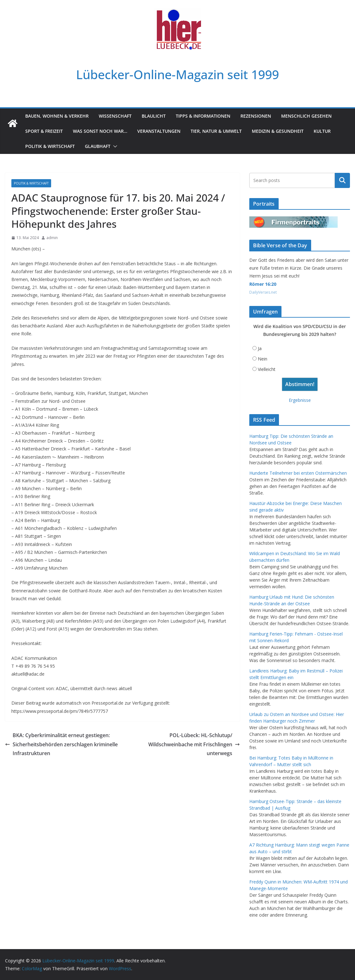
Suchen (342, 180)
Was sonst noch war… (100, 131)
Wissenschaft (115, 116)
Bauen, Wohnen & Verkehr (57, 116)
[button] (114, 146)
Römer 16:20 (263, 284)
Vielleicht (267, 369)
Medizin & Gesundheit (278, 131)
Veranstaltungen (159, 131)
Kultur (322, 131)
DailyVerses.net (263, 292)
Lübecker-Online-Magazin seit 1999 (177, 74)
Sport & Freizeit (44, 131)
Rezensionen (256, 116)
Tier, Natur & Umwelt (216, 131)
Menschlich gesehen (306, 116)
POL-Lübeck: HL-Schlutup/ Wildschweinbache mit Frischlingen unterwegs (194, 744)
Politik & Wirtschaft (50, 146)
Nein (263, 359)
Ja (260, 348)
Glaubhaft (98, 146)
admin (52, 238)
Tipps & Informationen (203, 116)
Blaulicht (154, 116)
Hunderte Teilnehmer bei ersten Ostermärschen (298, 473)
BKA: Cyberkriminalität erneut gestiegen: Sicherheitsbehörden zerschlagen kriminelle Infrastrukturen (61, 744)
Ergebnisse (300, 400)
